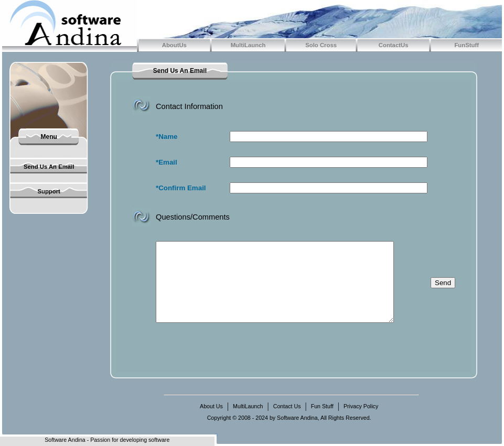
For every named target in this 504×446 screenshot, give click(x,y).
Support (49, 191)
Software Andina (65, 440)
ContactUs (394, 45)
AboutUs (174, 45)
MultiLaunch (248, 45)
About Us (211, 406)
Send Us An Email (49, 167)
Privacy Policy (361, 406)
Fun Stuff (322, 406)
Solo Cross (321, 45)
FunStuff (467, 45)
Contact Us (287, 406)
